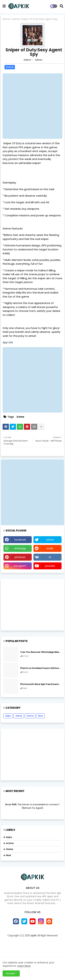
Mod (40, 716)
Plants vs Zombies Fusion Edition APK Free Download (41, 668)
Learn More (24, 966)
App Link (8, 342)
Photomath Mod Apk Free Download (41, 684)
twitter (50, 540)
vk (50, 557)
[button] (62, 6)
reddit (50, 548)
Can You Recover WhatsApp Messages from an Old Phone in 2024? (41, 652)
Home (6, 19)
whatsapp (20, 548)
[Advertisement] (32, 106)
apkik (34, 935)
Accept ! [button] (11, 973)
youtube (50, 566)
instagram (20, 566)
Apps (8, 716)
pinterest (20, 557)
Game (16, 19)
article (19, 716)
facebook (20, 540)
